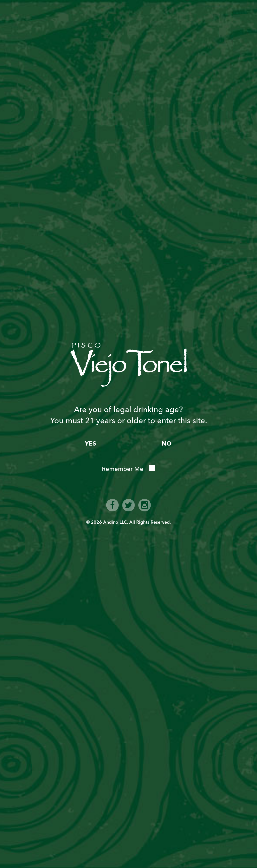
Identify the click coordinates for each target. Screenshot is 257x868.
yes (90, 444)
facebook (112, 505)
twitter (128, 505)
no (167, 444)
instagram (145, 505)
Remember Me (123, 469)
